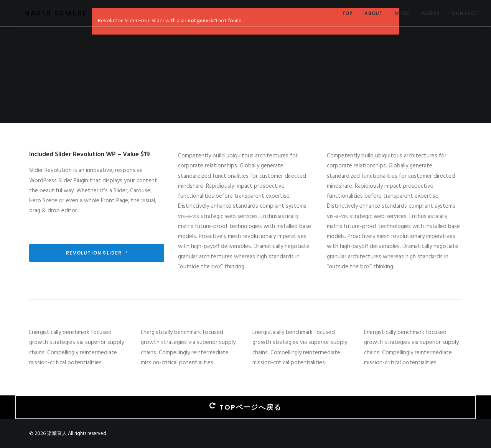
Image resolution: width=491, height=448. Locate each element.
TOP (348, 13)
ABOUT (373, 13)
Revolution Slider (97, 253)
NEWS (402, 13)
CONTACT (465, 13)
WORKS (431, 13)
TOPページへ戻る (245, 407)
